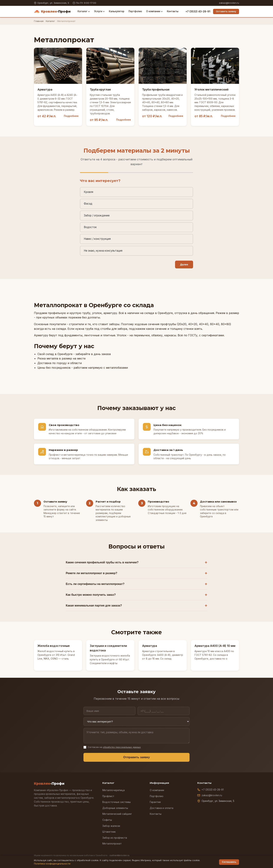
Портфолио (135, 11)
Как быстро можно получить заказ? (91, 595)
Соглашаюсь (229, 862)
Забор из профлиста (115, 838)
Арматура (45, 89)
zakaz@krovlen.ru (229, 3)
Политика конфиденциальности (52, 864)
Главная (39, 21)
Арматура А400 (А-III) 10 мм (215, 646)
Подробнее (71, 116)
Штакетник (109, 832)
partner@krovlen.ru (120, 855)
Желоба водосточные (54, 646)
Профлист (108, 796)
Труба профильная (156, 89)
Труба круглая (100, 89)
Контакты (173, 11)
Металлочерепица (114, 790)
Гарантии (155, 802)
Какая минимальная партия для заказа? (94, 606)
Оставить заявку (226, 11)
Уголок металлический (211, 89)
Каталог (84, 11)
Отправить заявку (136, 757)
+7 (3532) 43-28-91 (198, 11)
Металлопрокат (112, 844)
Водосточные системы (117, 802)
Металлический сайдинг (117, 814)
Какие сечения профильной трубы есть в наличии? (102, 562)
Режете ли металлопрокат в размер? (92, 573)
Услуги (99, 11)
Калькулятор (117, 11)
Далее (184, 264)
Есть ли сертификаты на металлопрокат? (95, 584)
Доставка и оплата (162, 808)
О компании (154, 11)
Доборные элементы (115, 808)
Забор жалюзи (111, 826)
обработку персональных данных (122, 747)
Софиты (107, 820)
